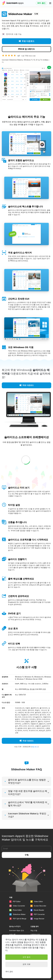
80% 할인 (41, 3)
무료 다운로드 (26, 41)
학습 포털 (34, 930)
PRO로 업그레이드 (27, 49)
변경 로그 (35, 747)
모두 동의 (26, 957)
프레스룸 (12, 934)
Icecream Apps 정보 (17, 930)
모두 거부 (26, 964)
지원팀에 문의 (35, 934)
